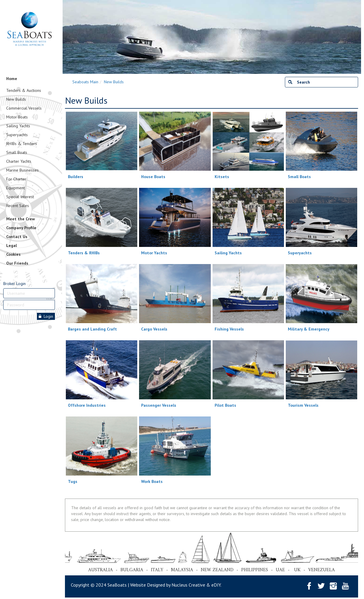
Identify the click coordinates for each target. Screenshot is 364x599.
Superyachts (17, 135)
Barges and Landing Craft (92, 329)
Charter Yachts (19, 161)
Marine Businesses (22, 170)
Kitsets (222, 177)
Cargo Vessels (154, 329)
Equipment (15, 188)
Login (46, 316)
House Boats (153, 177)
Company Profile (21, 228)
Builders (76, 177)
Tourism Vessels (303, 405)
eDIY (216, 585)
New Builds (16, 99)
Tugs (73, 481)
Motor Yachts (154, 253)
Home (12, 79)
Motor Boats (17, 117)
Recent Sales (18, 206)
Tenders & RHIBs (84, 253)
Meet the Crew (21, 219)
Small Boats (17, 152)
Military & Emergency (309, 329)
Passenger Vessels (159, 405)
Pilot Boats (225, 405)
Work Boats (152, 481)
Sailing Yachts (18, 126)
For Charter (16, 179)
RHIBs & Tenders (22, 144)
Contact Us (17, 237)
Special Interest (20, 197)
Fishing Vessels (229, 329)
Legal (12, 245)
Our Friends (17, 263)
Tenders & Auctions (24, 90)
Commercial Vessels (24, 108)
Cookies (13, 254)
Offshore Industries (87, 405)
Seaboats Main (85, 82)
